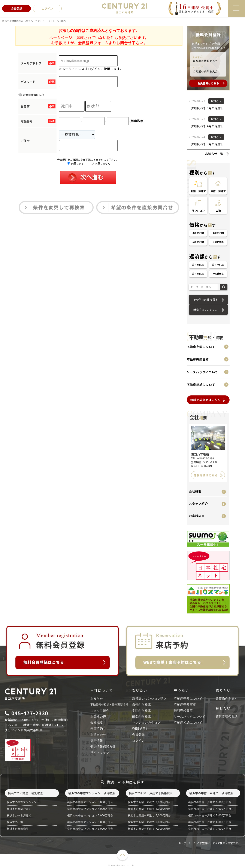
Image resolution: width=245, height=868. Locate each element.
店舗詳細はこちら (206, 475)
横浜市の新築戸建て (19, 809)
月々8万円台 (198, 274)
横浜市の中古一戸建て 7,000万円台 (210, 829)
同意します (75, 163)
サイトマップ (100, 753)
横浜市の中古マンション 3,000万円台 (90, 802)
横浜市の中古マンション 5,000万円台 (90, 816)
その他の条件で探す (205, 299)
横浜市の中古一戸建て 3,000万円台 (210, 802)
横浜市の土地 (15, 822)
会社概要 (195, 491)
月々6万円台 (198, 265)
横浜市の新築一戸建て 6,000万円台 (149, 822)
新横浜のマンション (205, 310)
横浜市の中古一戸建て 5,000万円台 (210, 816)
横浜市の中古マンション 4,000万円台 (90, 809)
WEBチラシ (140, 729)
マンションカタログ (146, 723)
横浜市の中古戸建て (19, 816)
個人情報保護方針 (103, 747)
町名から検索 (142, 717)
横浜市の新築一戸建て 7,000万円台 (149, 829)
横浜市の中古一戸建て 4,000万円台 (210, 809)
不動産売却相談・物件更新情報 (109, 705)
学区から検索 (142, 711)
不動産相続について (201, 385)
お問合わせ (98, 735)
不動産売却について (201, 347)
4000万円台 (218, 233)
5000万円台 (198, 242)
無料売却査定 (183, 711)
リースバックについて (202, 372)
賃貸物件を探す (227, 699)
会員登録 (138, 735)
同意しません (101, 163)
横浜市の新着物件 (18, 829)
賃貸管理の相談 (227, 716)
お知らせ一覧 (214, 154)
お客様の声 (197, 516)
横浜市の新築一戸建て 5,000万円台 (149, 816)
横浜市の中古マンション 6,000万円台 (90, 822)
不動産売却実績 (198, 359)
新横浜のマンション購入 (149, 699)
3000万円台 (198, 233)
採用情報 (97, 741)
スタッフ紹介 (198, 504)
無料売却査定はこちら (205, 400)
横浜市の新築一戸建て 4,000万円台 (149, 809)
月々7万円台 (218, 265)
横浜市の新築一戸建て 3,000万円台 (149, 802)
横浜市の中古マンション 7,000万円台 (90, 829)
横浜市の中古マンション (22, 802)
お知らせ (97, 699)
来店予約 (97, 729)
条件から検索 (142, 705)
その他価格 (218, 242)
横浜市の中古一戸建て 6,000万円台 (210, 822)
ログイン (138, 741)
